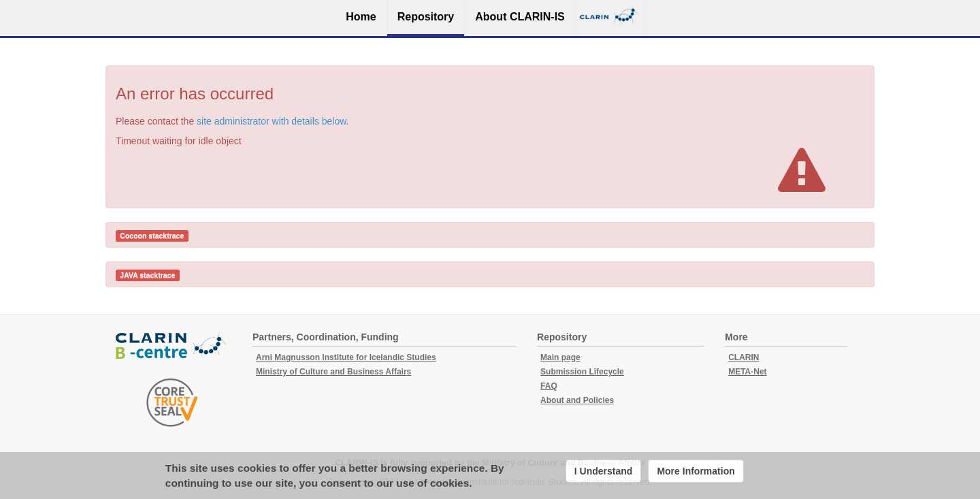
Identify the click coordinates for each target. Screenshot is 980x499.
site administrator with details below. (273, 121)
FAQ (549, 386)
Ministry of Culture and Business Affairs (333, 372)
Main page (560, 357)
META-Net (747, 372)
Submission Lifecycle (582, 372)
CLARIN (744, 357)
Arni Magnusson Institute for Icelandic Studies (346, 357)
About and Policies (577, 400)
